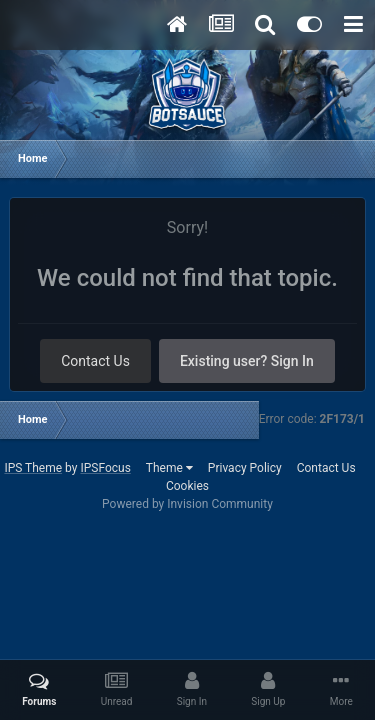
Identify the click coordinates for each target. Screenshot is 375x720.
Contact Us (95, 361)
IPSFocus (105, 468)
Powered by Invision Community (187, 504)
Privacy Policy (245, 468)
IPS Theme (33, 468)
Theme (169, 468)
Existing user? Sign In (247, 361)
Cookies (187, 486)
